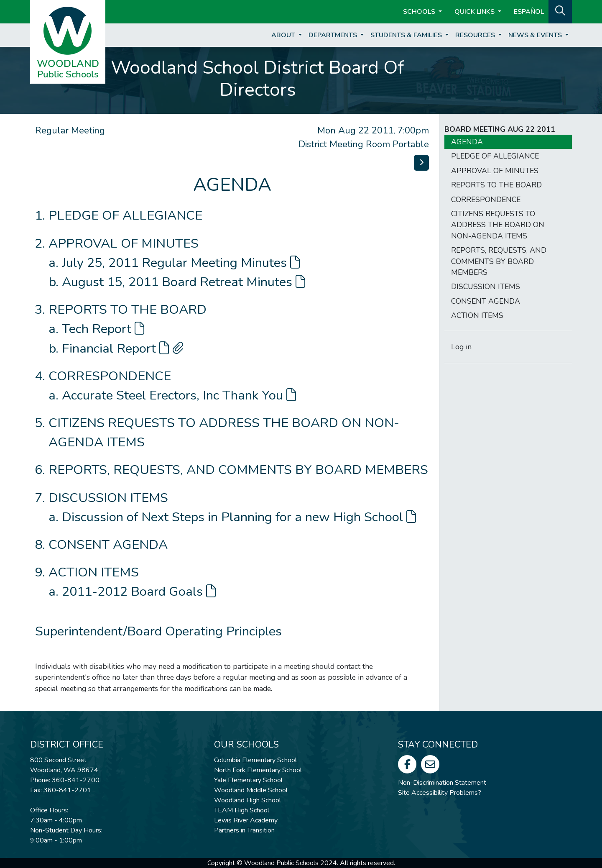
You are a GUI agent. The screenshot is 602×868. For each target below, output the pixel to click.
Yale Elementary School (248, 780)
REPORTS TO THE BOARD (128, 310)
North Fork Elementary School (258, 770)
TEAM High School (242, 810)
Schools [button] (420, 12)
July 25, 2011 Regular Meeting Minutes (181, 263)
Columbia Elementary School (255, 760)
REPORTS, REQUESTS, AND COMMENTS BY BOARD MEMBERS (238, 470)
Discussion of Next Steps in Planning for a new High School (239, 517)
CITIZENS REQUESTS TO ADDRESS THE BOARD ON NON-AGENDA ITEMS (498, 225)
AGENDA (467, 142)
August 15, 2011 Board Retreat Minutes (184, 282)
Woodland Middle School (251, 790)
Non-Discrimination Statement (442, 783)
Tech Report (103, 329)
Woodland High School (247, 800)
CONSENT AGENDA (108, 545)
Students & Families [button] (407, 35)
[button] (560, 11)
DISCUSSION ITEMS (108, 498)
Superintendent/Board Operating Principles (158, 631)
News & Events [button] (536, 35)
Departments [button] (334, 35)
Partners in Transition (244, 830)
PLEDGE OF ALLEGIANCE (125, 215)
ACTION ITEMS (94, 572)
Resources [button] (476, 35)
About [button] (284, 35)
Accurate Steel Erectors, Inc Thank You (179, 395)
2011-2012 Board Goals (139, 591)
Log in (461, 347)
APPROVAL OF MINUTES (124, 243)
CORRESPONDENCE (110, 376)
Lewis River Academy (246, 820)
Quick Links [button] (475, 12)
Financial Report (123, 348)
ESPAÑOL (529, 12)
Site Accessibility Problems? (440, 793)
